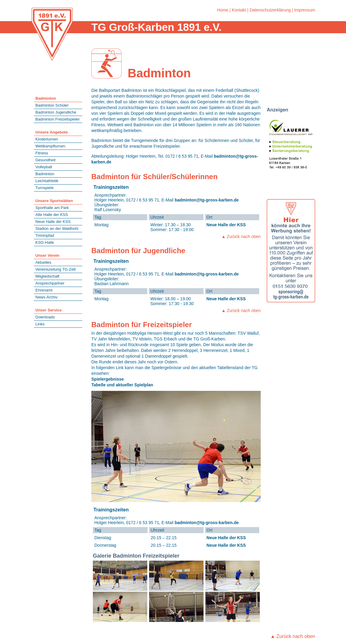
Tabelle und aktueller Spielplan (122, 385)
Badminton (45, 174)
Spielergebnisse (108, 379)
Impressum (305, 10)
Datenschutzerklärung (270, 10)
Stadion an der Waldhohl (57, 229)
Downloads (45, 317)
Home (222, 10)
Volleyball (44, 167)
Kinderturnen (47, 139)
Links (40, 324)
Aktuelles (43, 262)
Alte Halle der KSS (52, 215)
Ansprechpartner (50, 283)
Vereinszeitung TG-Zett (55, 269)
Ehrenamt (44, 290)
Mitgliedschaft (47, 276)
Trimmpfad (45, 235)
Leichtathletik (47, 181)
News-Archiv (46, 297)
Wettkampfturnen (50, 146)
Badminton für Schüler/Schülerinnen (154, 177)
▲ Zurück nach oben (241, 237)
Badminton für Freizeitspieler (142, 325)
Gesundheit (46, 160)
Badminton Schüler (52, 105)
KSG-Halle (45, 242)
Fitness (42, 153)
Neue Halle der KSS (53, 222)
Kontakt (239, 10)
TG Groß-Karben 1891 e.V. (157, 27)
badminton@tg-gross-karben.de (207, 200)
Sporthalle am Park (52, 208)
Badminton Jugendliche (56, 112)
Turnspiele (44, 188)
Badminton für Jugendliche (138, 251)
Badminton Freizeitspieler (58, 119)
